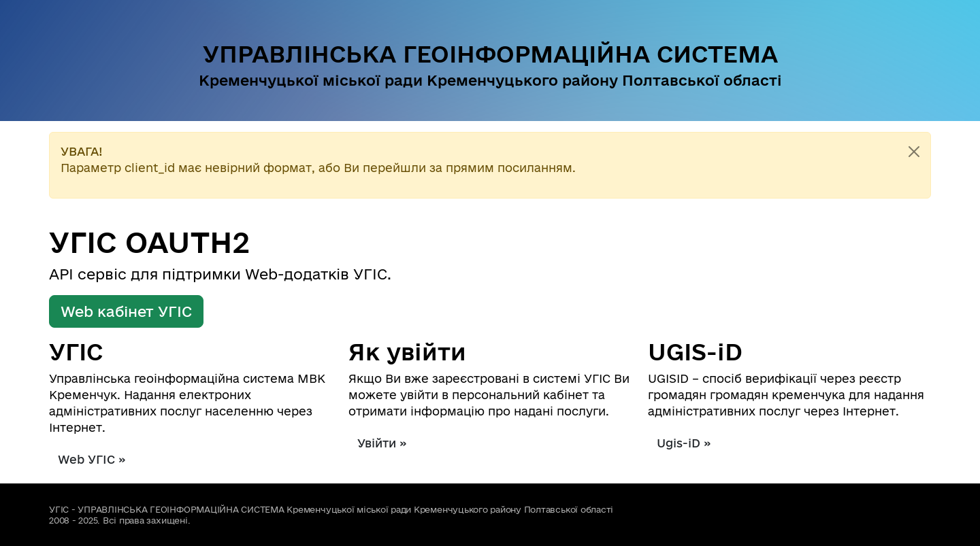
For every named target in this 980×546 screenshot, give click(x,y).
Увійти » (382, 443)
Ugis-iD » (684, 443)
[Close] (914, 152)
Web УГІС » (92, 459)
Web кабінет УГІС (126, 311)
